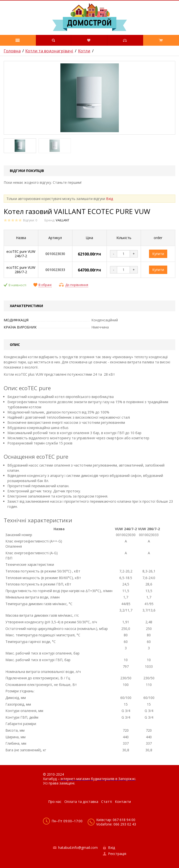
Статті (107, 802)
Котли (84, 51)
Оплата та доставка (81, 802)
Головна (12, 51)
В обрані (45, 285)
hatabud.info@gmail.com (78, 847)
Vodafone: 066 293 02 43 (116, 824)
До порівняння (77, 285)
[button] (18, 40)
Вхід (110, 199)
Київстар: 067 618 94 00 (116, 820)
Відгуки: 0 (30, 220)
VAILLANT (62, 220)
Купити (158, 254)
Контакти (123, 802)
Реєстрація (117, 854)
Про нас (55, 802)
